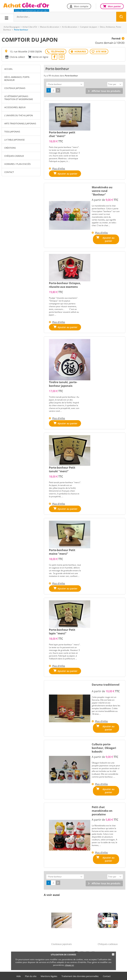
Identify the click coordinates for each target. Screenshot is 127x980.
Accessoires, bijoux (15, 107)
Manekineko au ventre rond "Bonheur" (102, 190)
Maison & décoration (50, 27)
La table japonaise (14, 140)
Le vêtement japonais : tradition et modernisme (19, 98)
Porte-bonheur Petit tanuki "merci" (62, 468)
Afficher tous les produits (106, 90)
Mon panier (114, 6)
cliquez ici (69, 965)
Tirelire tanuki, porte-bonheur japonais (63, 382)
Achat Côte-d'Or (30, 27)
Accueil (9, 69)
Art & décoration (70, 27)
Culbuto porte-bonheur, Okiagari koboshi (104, 745)
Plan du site (31, 971)
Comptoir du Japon (89, 27)
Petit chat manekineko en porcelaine (102, 807)
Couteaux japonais (15, 88)
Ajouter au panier (108, 239)
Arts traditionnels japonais (20, 123)
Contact (9, 172)
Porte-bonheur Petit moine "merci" (62, 550)
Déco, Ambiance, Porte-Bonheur (17, 79)
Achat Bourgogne (12, 27)
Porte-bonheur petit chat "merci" (62, 134)
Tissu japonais (12, 132)
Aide (19, 971)
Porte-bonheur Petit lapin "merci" (62, 630)
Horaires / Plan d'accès (17, 164)
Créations (10, 148)
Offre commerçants (63, 976)
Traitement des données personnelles (80, 971)
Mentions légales (49, 971)
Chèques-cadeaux (14, 156)
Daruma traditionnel (106, 683)
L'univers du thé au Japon (19, 115)
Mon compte (81, 6)
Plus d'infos (59, 168)
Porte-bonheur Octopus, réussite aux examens (65, 283)
